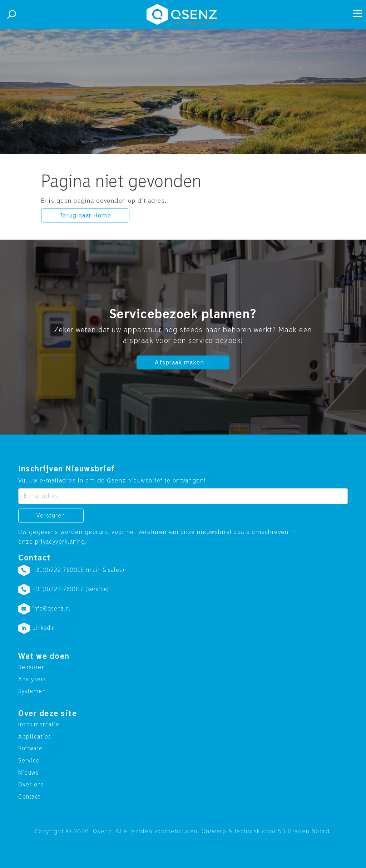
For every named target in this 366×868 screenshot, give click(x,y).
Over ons (31, 785)
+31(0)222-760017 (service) (71, 589)
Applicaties (35, 737)
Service (29, 761)
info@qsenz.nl (51, 609)
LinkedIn (44, 628)
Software (30, 749)
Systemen (32, 691)
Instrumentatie (39, 725)
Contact (29, 797)
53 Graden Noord (304, 831)
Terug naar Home (85, 215)
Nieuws (28, 773)
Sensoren (32, 667)
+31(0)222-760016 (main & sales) (78, 570)
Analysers (32, 680)
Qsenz (102, 831)
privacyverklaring (60, 542)
